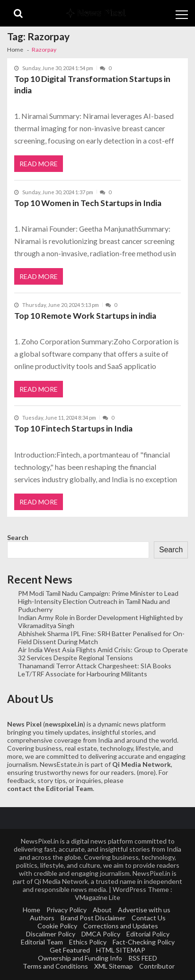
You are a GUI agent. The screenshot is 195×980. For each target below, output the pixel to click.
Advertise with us (144, 910)
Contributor (157, 966)
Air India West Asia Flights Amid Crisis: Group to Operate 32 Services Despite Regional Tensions (103, 654)
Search (18, 537)
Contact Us (149, 918)
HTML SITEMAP (121, 950)
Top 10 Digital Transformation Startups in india (92, 85)
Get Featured (70, 950)
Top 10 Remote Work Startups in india (85, 316)
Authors (42, 918)
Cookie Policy (57, 926)
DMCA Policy (101, 934)
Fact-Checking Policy (144, 942)
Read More (39, 164)
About (102, 910)
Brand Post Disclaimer (93, 918)
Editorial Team (42, 942)
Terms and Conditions (55, 966)
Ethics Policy (88, 942)
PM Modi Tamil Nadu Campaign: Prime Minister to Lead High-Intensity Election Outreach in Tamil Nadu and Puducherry (98, 601)
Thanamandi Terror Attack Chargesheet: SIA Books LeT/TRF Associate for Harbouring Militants (95, 670)
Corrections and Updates (121, 926)
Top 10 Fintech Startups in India (73, 428)
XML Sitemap (114, 966)
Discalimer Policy (51, 934)
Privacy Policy (66, 910)
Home (31, 910)
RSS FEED (143, 958)
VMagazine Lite (97, 897)
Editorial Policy (148, 934)
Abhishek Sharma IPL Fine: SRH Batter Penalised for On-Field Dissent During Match (101, 638)
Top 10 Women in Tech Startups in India (88, 203)
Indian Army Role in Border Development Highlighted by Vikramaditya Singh (100, 621)
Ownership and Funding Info (80, 958)
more (146, 772)
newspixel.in (64, 724)
